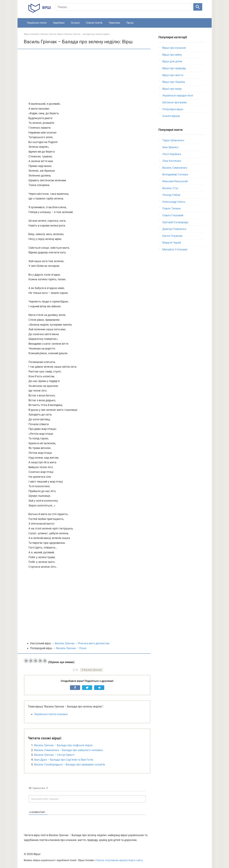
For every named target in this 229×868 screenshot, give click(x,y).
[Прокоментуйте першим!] (87, 799)
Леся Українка (172, 154)
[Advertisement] (87, 76)
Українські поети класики (51, 714)
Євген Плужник (172, 236)
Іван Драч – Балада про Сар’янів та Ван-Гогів (64, 760)
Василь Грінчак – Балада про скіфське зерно (63, 745)
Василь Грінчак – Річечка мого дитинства (82, 643)
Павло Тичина (171, 208)
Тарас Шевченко (173, 140)
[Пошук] (124, 7)
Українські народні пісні (178, 95)
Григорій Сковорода (175, 222)
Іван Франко (170, 147)
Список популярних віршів (111, 860)
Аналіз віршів (171, 116)
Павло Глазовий (173, 215)
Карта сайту (136, 860)
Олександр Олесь (174, 202)
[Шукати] (198, 7)
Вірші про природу (174, 68)
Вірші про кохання (174, 48)
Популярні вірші (173, 109)
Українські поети (37, 23)
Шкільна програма (175, 102)
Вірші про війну (172, 55)
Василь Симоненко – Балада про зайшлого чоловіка (68, 750)
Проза (130, 23)
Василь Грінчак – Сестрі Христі (54, 755)
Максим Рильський (175, 181)
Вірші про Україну (174, 82)
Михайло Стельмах (175, 249)
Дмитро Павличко (174, 229)
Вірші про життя (173, 75)
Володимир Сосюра (175, 174)
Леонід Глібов (171, 195)
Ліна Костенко (172, 161)
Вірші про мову (172, 89)
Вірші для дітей (172, 61)
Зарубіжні (59, 23)
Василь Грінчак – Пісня (71, 648)
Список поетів (94, 23)
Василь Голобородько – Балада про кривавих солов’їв (69, 764)
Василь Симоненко (175, 168)
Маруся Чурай (172, 243)
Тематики (114, 23)
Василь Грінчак (93, 670)
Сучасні (75, 23)
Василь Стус (170, 188)
